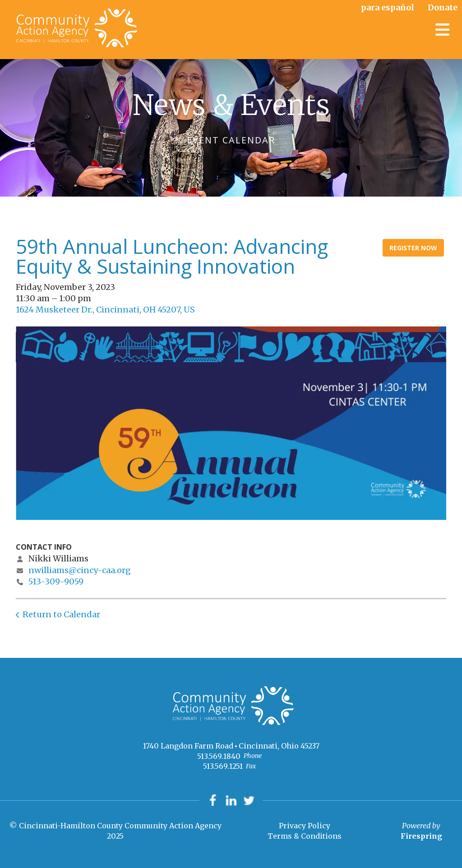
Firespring (421, 836)
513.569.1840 (219, 756)
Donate (443, 7)
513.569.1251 (223, 766)
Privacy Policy (305, 826)
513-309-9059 (56, 581)
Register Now (413, 248)
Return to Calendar (61, 614)
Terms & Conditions (305, 836)
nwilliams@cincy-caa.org (80, 570)
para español (388, 7)
